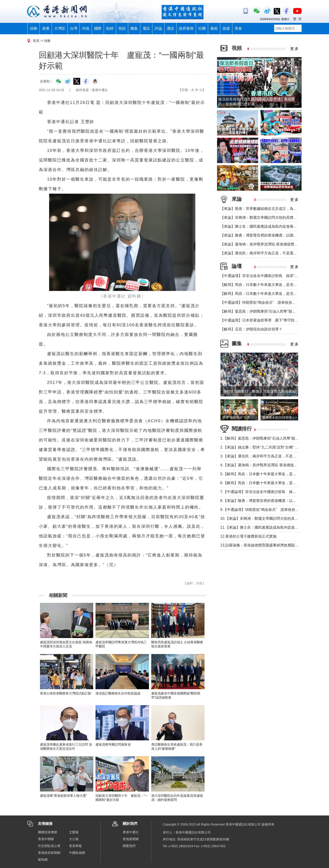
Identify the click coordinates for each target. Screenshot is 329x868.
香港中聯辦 (46, 839)
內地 (86, 28)
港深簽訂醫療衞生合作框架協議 (118, 693)
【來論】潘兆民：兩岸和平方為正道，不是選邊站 (260, 253)
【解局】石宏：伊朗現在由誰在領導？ (251, 329)
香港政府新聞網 (49, 853)
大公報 (74, 839)
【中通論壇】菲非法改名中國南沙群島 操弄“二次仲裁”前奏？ (271, 276)
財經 (110, 28)
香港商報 (75, 846)
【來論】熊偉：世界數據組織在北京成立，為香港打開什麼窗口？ (273, 209)
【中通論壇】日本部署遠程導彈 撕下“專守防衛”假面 (264, 320)
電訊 (146, 28)
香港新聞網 (131, 839)
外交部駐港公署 (49, 846)
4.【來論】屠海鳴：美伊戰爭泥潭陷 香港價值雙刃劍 (263, 465)
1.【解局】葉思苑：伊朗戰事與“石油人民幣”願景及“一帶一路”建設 (274, 438)
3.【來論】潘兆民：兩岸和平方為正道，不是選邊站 (262, 456)
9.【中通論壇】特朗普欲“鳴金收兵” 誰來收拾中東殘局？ (267, 510)
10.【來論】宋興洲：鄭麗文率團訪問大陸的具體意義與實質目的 (272, 518)
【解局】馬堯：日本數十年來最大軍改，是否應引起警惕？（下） (273, 285)
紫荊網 (43, 860)
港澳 (46, 28)
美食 (238, 28)
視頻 (122, 28)
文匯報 (74, 832)
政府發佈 (186, 28)
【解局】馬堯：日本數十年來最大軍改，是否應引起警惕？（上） (273, 294)
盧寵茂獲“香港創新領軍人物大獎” (63, 796)
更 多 (294, 49)
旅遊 (226, 28)
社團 (202, 28)
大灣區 (60, 28)
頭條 (34, 28)
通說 (170, 28)
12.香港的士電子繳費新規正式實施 (248, 536)
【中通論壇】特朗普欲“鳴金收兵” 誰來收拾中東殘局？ (265, 302)
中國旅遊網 (77, 853)
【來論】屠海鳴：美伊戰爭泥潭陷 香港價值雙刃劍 (261, 244)
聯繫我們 (129, 846)
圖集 (134, 28)
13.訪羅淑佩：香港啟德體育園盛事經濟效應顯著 (259, 545)
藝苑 (214, 28)
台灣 (74, 28)
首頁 (36, 41)
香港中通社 (131, 832)
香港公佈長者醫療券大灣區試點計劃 (66, 693)
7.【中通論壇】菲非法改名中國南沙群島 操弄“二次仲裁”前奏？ (272, 492)
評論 (158, 28)
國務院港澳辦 (48, 832)
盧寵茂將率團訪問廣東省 (113, 744)
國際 (98, 28)
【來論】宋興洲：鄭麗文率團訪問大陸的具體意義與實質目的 (270, 218)
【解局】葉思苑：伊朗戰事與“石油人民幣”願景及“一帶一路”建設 (272, 311)
